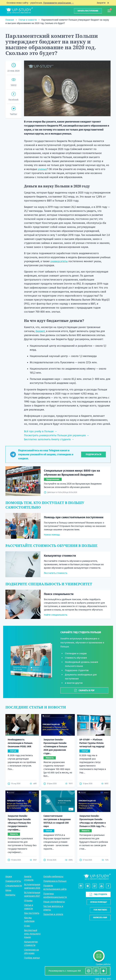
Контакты (10, 895)
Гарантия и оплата (53, 914)
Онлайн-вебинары (53, 876)
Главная (10, 20)
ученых (42, 169)
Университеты (13, 881)
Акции (9, 876)
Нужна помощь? (99, 902)
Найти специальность (56, 615)
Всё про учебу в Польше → (40, 431)
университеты (59, 261)
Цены (8, 890)
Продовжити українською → (59, 3)
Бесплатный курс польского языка (32, 934)
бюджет (40, 331)
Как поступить (32, 913)
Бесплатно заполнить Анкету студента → (49, 439)
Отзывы (28, 900)
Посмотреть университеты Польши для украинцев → (56, 435)
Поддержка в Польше (55, 881)
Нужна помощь (52, 535)
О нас (27, 926)
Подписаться (93, 454)
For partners (100, 910)
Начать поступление (88, 11)
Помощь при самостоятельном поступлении (74, 517)
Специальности (14, 886)
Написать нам (100, 918)
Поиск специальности (59, 594)
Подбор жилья (32, 958)
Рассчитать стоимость (56, 573)
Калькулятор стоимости (60, 556)
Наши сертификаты (54, 902)
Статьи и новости (28, 20)
